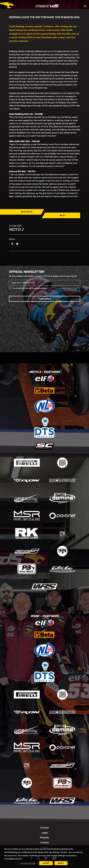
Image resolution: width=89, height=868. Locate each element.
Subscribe (44, 299)
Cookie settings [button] (28, 863)
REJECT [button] (61, 863)
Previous (26, 212)
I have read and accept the (29, 288)
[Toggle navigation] (85, 6)
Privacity (44, 838)
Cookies (44, 843)
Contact (45, 828)
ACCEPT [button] (46, 863)
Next (63, 215)
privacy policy (41, 288)
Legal (44, 833)
